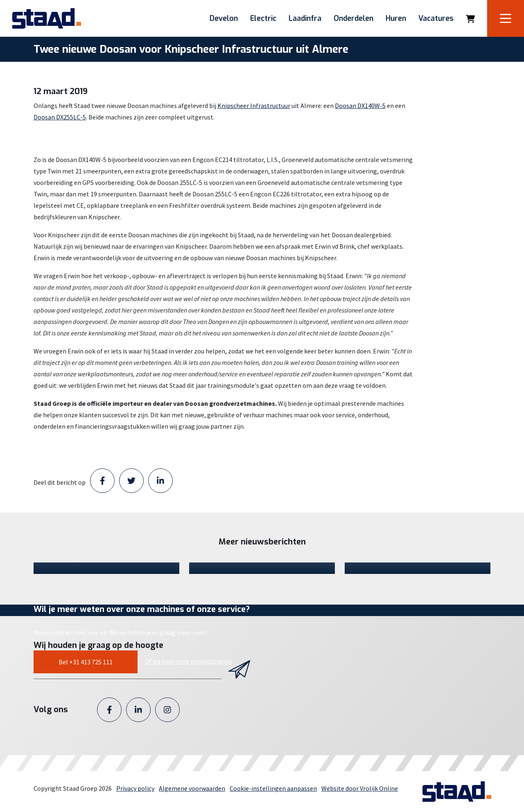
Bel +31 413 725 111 (86, 662)
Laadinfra (305, 18)
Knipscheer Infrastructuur (254, 106)
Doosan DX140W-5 (360, 106)
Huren (396, 18)
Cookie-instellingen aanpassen (273, 788)
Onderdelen (353, 18)
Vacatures (436, 18)
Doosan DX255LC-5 (60, 117)
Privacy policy (135, 788)
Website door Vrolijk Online (360, 788)
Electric (263, 18)
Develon (224, 18)
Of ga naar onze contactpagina (188, 661)
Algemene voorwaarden (192, 788)
